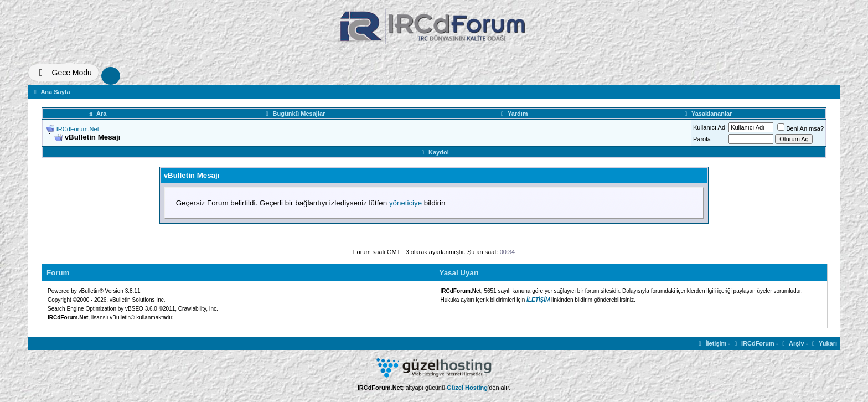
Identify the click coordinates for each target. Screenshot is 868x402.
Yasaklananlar (707, 114)
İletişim (712, 343)
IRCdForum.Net (78, 129)
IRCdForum (753, 343)
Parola (702, 139)
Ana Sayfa (51, 92)
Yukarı (823, 343)
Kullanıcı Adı (710, 127)
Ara (97, 114)
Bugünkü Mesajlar (294, 114)
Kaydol (434, 152)
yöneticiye (405, 203)
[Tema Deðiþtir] (63, 73)
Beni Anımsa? (800, 128)
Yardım (513, 114)
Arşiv (792, 343)
